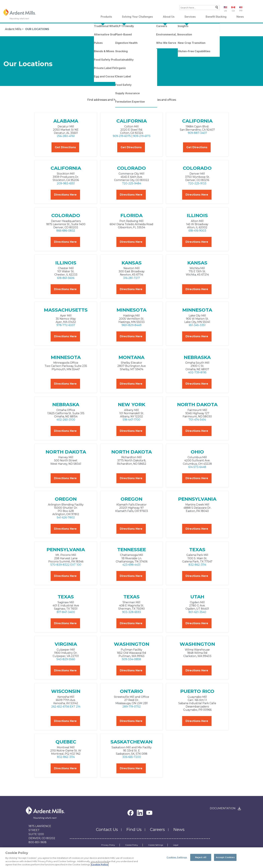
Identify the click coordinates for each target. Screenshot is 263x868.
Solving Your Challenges (137, 17)
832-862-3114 (197, 565)
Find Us (134, 829)
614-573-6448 (197, 467)
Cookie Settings (156, 845)
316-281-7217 (131, 278)
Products (106, 17)
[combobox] (200, 8)
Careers (157, 829)
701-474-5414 (197, 420)
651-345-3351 (197, 325)
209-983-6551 (66, 183)
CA (233, 11)
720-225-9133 (197, 183)
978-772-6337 (66, 325)
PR (241, 10)
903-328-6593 (131, 612)
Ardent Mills (13, 29)
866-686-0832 (66, 231)
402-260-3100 (66, 420)
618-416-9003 (197, 231)
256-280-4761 (66, 136)
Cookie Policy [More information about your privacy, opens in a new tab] (100, 864)
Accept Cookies (225, 857)
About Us (169, 17)
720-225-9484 (132, 183)
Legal (176, 845)
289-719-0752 (132, 707)
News (240, 17)
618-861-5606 (66, 278)
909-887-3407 (197, 133)
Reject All (201, 857)
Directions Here (65, 195)
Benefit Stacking (216, 17)
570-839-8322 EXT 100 (66, 565)
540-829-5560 (66, 659)
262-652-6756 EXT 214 (66, 707)
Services (190, 17)
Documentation (223, 808)
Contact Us (107, 829)
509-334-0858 (131, 659)
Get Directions (65, 147)
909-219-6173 (142, 136)
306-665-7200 (132, 757)
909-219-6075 (122, 136)
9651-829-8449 (131, 325)
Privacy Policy (108, 845)
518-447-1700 (131, 420)
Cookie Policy (132, 845)
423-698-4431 (131, 565)
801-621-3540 (197, 612)
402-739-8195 (197, 372)
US (225, 11)
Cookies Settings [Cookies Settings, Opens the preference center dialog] (177, 857)
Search (216, 8)
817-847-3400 (66, 612)
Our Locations (37, 29)
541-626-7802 (66, 518)
